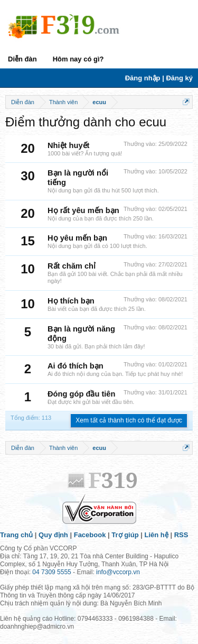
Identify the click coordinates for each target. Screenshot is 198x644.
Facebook (90, 535)
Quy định (53, 535)
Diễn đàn (22, 59)
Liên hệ (157, 535)
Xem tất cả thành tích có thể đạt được (129, 420)
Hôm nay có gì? (78, 59)
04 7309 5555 (51, 572)
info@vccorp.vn (118, 572)
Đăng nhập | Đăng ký (159, 78)
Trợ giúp (125, 535)
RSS (181, 535)
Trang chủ (16, 535)
